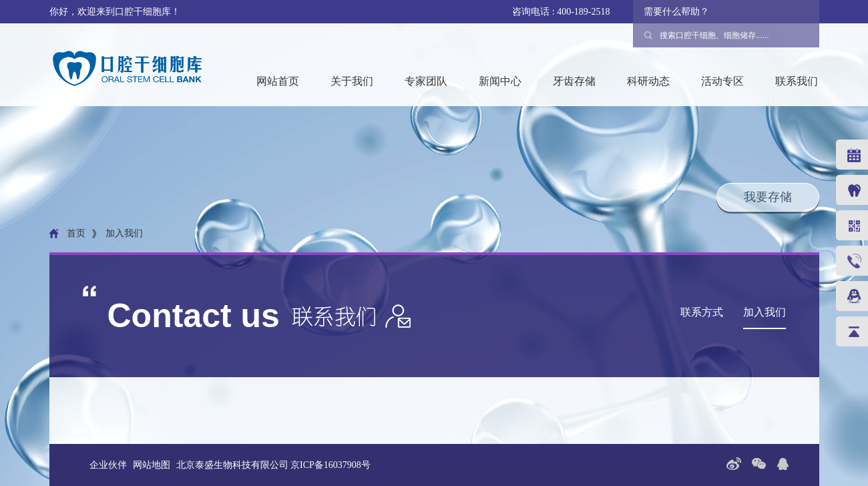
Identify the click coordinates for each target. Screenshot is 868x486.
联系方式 (702, 312)
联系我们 (797, 81)
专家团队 (426, 81)
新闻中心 (500, 81)
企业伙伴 (108, 465)
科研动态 (648, 81)
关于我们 (352, 81)
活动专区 (722, 81)
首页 (76, 234)
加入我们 (765, 312)
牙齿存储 (574, 81)
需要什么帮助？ (676, 12)
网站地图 (152, 465)
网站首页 (278, 81)
